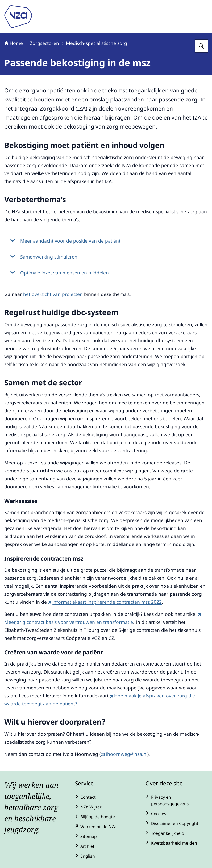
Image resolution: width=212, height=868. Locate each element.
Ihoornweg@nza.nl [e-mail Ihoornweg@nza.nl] (124, 754)
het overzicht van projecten (53, 294)
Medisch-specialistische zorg (97, 43)
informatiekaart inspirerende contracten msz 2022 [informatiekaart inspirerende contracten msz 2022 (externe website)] (105, 602)
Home (14, 43)
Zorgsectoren (44, 43)
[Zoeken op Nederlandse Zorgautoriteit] (201, 46)
